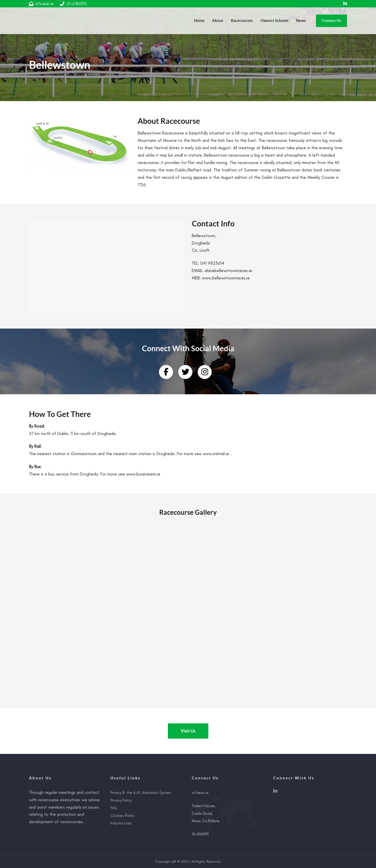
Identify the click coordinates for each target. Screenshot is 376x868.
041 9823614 (212, 263)
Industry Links (121, 823)
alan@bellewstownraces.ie (228, 270)
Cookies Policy (122, 816)
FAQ (114, 808)
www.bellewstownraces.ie (226, 278)
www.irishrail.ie (216, 454)
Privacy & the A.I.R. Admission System (141, 793)
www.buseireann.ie (143, 474)
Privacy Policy (121, 800)
